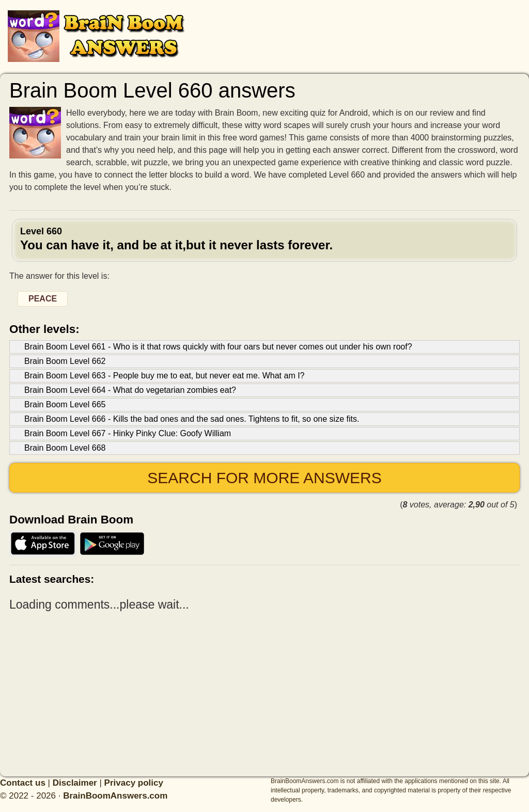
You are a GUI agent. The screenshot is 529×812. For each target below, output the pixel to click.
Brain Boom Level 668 (65, 448)
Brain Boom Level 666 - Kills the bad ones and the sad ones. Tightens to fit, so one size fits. (192, 419)
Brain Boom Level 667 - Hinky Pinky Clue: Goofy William (128, 433)
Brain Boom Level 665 (65, 404)
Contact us (23, 783)
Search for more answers (264, 478)
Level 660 (264, 239)
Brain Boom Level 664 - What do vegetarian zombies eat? (130, 390)
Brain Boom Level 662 (65, 361)
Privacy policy (134, 783)
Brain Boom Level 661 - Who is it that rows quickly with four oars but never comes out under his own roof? (218, 347)
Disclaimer (75, 783)
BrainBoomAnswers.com (115, 796)
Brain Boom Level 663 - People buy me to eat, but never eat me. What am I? (165, 376)
